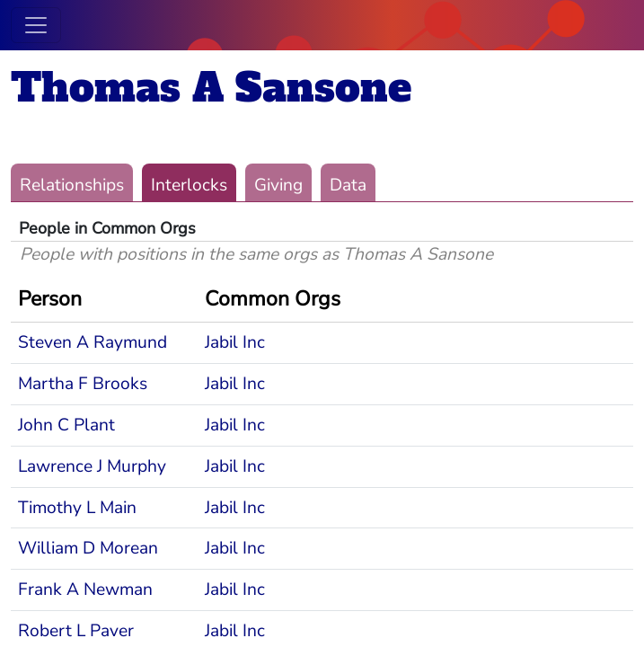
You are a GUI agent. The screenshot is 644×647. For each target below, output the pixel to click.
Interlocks (189, 185)
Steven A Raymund (93, 342)
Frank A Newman (85, 589)
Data (348, 185)
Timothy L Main (77, 508)
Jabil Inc (235, 342)
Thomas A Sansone (211, 88)
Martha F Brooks (83, 384)
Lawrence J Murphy (92, 466)
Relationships (72, 185)
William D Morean (88, 548)
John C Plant (66, 425)
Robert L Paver (76, 631)
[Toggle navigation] (36, 25)
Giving (278, 185)
